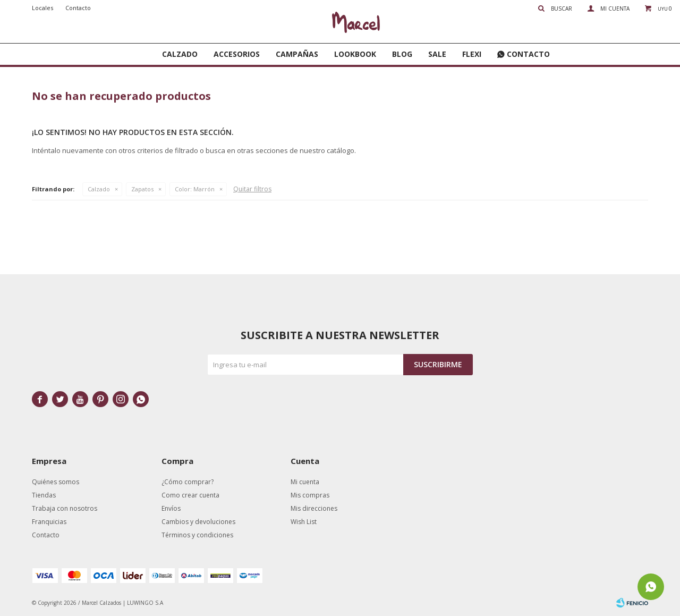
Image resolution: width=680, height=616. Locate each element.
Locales (42, 8)
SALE (437, 54)
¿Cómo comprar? (188, 482)
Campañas (297, 54)
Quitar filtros (252, 189)
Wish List (304, 522)
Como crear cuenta (190, 495)
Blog (402, 54)
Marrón (195, 189)
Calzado (180, 54)
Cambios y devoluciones (198, 522)
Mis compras (310, 495)
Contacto (528, 54)
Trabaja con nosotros (65, 508)
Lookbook (355, 54)
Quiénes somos (56, 482)
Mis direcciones (314, 508)
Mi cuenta (305, 482)
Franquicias (49, 522)
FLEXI (472, 54)
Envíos (171, 508)
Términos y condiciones (197, 535)
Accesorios (237, 54)
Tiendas (44, 495)
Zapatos (142, 189)
